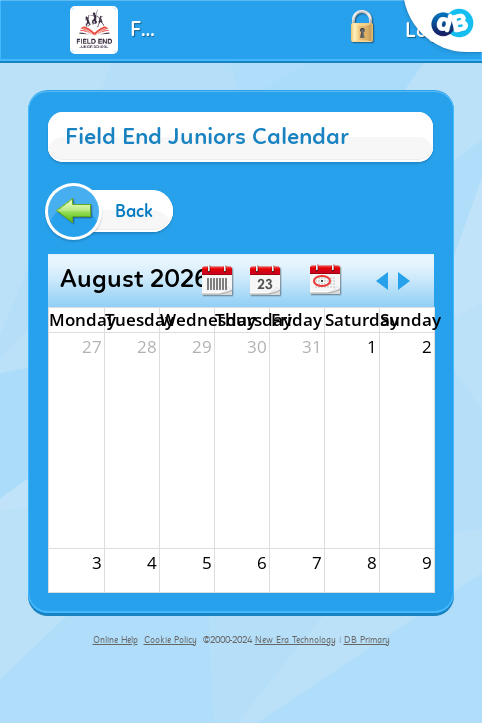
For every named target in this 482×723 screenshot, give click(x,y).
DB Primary (367, 640)
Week (217, 281)
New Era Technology (295, 640)
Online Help (115, 640)
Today (325, 280)
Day (265, 281)
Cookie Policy (170, 640)
